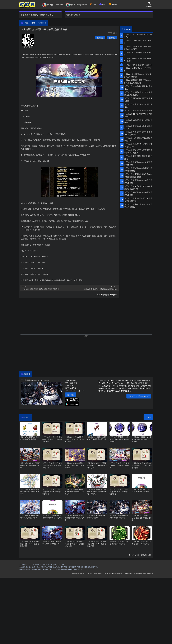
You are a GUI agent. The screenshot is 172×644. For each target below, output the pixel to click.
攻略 (103, 4)
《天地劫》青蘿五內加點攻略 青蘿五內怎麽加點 (138, 163)
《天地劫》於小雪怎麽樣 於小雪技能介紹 (138, 106)
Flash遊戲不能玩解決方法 (114, 574)
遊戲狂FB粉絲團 (78, 574)
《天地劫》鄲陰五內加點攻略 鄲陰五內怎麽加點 (138, 194)
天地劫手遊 (42, 23)
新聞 (93, 4)
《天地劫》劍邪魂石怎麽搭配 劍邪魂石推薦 (138, 100)
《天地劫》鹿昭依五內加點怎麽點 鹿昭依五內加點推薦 (138, 151)
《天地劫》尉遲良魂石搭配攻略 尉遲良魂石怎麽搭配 (138, 200)
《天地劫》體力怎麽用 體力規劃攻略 (138, 110)
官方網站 (71, 395)
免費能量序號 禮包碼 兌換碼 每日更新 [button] (38, 15)
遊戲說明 (128, 574)
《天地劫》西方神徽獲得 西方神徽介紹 (138, 54)
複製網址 (100, 38)
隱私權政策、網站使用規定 (143, 574)
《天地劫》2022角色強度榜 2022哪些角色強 (138, 36)
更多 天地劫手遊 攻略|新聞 (106, 295)
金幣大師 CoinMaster (53, 5)
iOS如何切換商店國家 (94, 574)
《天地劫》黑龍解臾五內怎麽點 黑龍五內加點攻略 (138, 145)
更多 (148, 417)
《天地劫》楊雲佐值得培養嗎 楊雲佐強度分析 (138, 139)
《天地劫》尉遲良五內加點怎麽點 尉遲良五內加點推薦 (138, 75)
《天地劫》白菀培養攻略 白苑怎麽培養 (138, 69)
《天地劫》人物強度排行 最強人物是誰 (138, 42)
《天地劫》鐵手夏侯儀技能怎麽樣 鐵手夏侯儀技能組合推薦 (138, 175)
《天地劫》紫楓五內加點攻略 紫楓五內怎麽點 (138, 127)
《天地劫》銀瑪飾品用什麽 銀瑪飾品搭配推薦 (94, 288)
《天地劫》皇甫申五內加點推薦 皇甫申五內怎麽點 (138, 206)
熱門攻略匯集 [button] (73, 15)
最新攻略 (27, 417)
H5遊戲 (113, 4)
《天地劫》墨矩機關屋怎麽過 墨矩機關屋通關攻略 (45, 288)
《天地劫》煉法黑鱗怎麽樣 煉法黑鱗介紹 (138, 87)
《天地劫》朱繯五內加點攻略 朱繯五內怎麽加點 (138, 181)
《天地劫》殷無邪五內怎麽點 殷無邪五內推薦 (138, 60)
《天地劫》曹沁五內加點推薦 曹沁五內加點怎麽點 (138, 169)
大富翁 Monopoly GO (76, 5)
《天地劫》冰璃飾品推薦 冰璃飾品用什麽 (138, 121)
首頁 (27, 23)
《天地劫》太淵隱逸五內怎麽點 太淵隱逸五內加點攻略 (138, 93)
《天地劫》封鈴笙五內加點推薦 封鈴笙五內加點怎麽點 (138, 48)
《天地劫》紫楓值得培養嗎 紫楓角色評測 (138, 157)
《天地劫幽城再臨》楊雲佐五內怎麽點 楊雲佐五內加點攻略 (137, 81)
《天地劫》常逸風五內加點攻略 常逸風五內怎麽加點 (138, 133)
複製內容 (112, 38)
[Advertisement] (86, 353)
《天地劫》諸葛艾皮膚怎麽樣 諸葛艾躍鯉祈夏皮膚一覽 (138, 187)
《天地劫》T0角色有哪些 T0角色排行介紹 (138, 115)
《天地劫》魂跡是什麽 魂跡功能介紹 (138, 65)
